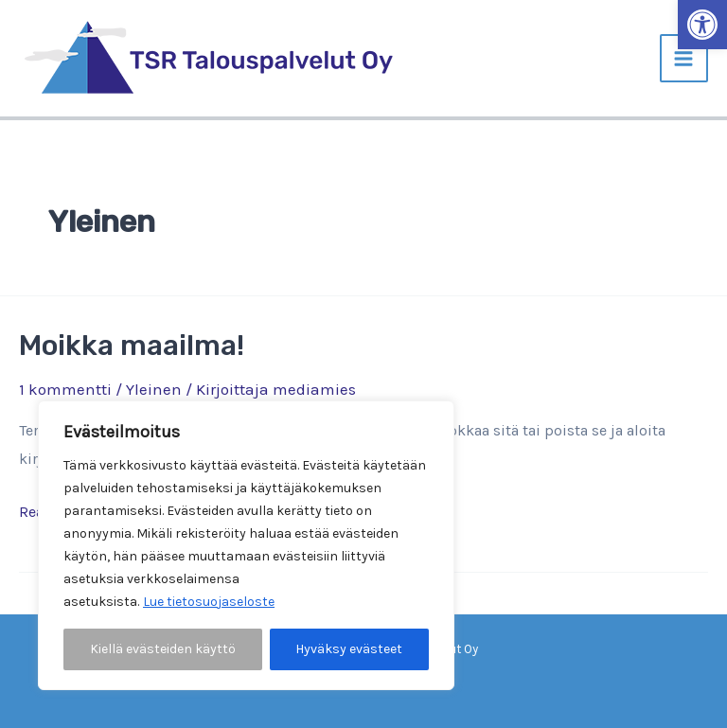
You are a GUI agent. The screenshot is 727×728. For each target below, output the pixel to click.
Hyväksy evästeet (349, 649)
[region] (246, 545)
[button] (702, 25)
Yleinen (154, 389)
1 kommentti (65, 389)
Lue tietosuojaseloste (209, 602)
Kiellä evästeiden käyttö (163, 649)
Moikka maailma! (132, 346)
